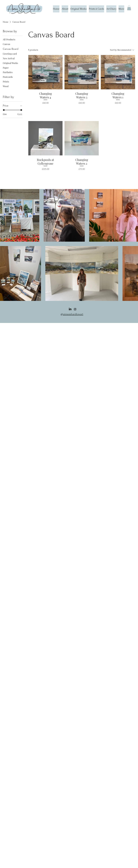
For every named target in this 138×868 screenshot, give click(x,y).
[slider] (4, 110)
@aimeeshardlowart (72, 314)
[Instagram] (75, 309)
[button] (129, 8)
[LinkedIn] (70, 309)
